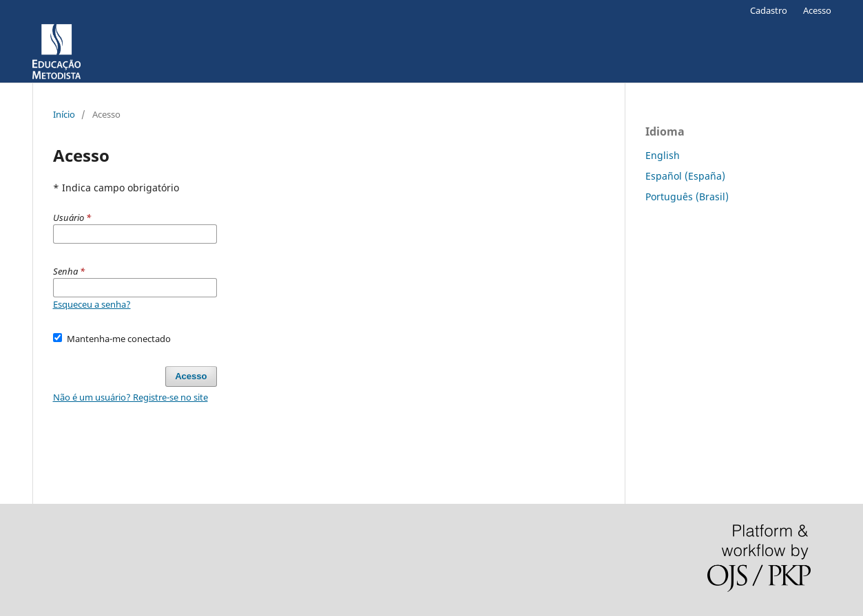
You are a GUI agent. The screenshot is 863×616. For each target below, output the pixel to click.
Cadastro (769, 10)
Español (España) (685, 176)
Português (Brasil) (687, 197)
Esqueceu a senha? (92, 304)
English (663, 155)
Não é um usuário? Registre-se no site (131, 397)
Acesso (817, 10)
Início (64, 114)
